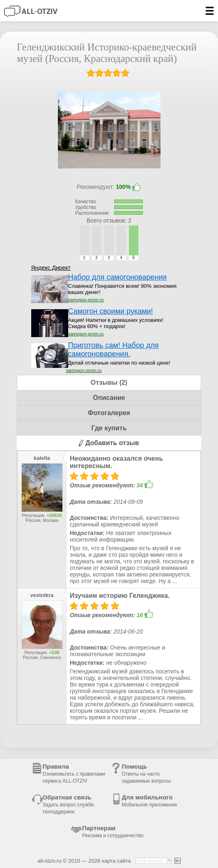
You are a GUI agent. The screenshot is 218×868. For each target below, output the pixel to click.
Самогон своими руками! (111, 311)
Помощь (146, 773)
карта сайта (116, 861)
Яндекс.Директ (51, 268)
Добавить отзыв (109, 443)
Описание (109, 398)
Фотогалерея (109, 413)
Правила (74, 773)
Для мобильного (149, 801)
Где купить (109, 428)
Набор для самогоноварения (118, 277)
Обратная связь (68, 804)
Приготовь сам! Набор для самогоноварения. (114, 350)
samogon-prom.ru (86, 300)
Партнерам (113, 831)
